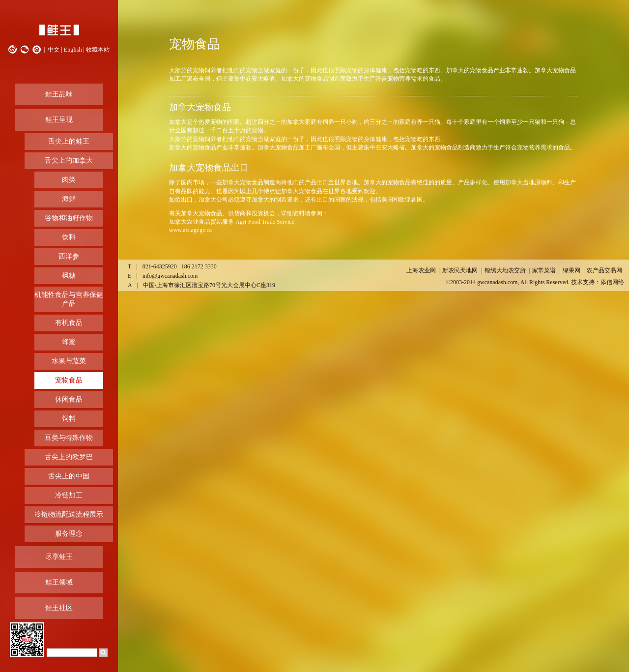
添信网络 (612, 282)
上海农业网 (421, 270)
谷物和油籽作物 (69, 218)
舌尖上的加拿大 (69, 161)
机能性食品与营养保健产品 (69, 299)
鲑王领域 (59, 582)
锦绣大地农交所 (505, 270)
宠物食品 (69, 380)
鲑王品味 (59, 94)
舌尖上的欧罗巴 (69, 457)
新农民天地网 (460, 270)
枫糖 (69, 276)
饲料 (69, 419)
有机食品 (69, 323)
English (73, 50)
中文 (54, 50)
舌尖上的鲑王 (69, 141)
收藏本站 (98, 50)
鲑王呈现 (59, 120)
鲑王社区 (59, 608)
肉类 (69, 180)
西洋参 (69, 256)
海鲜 (69, 199)
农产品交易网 (604, 270)
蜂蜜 (69, 342)
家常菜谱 (544, 270)
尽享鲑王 (59, 557)
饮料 (69, 237)
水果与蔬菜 (69, 361)
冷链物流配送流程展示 (69, 514)
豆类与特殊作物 (69, 438)
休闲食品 (69, 399)
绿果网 (572, 270)
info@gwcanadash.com (170, 276)
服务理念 (69, 534)
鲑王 (59, 30)
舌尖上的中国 (69, 476)
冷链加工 (69, 495)
